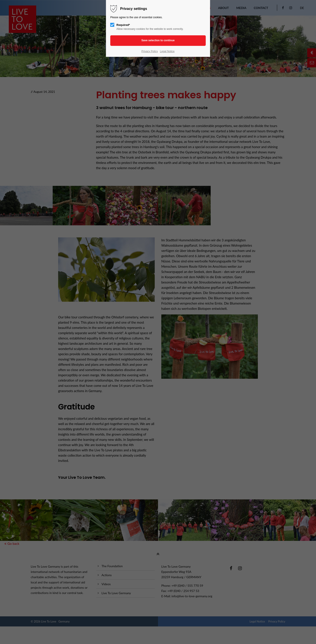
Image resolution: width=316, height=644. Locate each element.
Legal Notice (167, 51)
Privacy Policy (150, 51)
